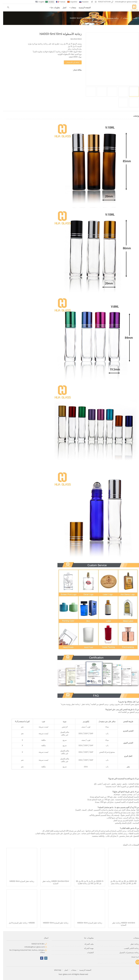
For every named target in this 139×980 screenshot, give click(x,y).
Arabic (48, 2)
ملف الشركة (86, 944)
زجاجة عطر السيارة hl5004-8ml (86, 923)
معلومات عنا (52, 8)
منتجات (70, 8)
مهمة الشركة (86, 948)
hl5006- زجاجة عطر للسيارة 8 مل (19, 923)
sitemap (55, 970)
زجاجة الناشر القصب (128, 948)
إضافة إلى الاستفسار (70, 62)
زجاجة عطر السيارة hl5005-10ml (53, 923)
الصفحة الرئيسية (81, 8)
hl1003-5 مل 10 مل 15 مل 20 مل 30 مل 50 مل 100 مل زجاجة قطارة (86, 882)
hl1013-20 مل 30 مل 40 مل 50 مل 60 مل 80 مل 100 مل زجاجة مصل (120, 882)
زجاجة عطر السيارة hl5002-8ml (19, 881)
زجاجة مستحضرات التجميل (106, 18)
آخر (134, 961)
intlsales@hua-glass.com (122, 2)
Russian (82, 2)
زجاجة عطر (132, 944)
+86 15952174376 (101, 2)
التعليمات (87, 953)
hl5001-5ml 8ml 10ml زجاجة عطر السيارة (53, 882)
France (59, 2)
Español (71, 2)
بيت (131, 18)
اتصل (61, 8)
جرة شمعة (132, 957)
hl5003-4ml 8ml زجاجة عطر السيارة (120, 924)
